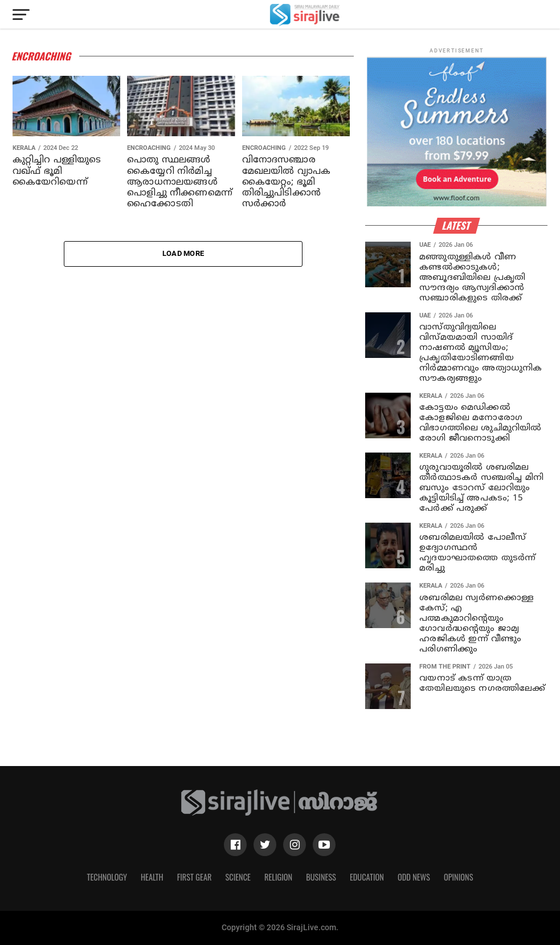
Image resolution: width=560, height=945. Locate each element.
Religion (278, 877)
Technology (107, 877)
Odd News (414, 877)
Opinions (459, 877)
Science (238, 877)
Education (367, 877)
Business (321, 877)
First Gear (195, 877)
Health (152, 877)
